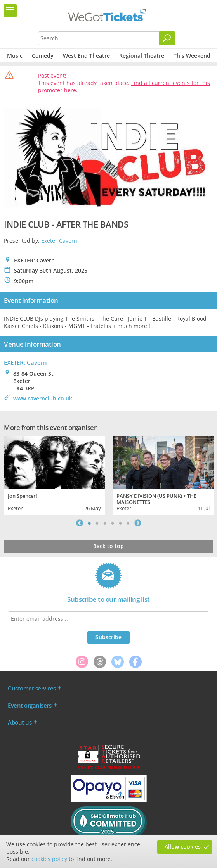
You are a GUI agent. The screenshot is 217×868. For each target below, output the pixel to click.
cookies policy (49, 859)
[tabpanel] (54, 475)
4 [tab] (113, 523)
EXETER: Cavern (25, 362)
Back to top (108, 546)
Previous (80, 523)
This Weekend (192, 56)
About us (20, 722)
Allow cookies (183, 846)
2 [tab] (97, 523)
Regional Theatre (142, 56)
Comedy (43, 56)
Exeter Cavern (59, 241)
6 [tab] (128, 523)
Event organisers (30, 705)
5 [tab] (120, 523)
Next (138, 523)
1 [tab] (89, 523)
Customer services (32, 688)
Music (15, 56)
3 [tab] (105, 523)
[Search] (167, 38)
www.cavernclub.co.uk (43, 398)
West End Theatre (86, 56)
